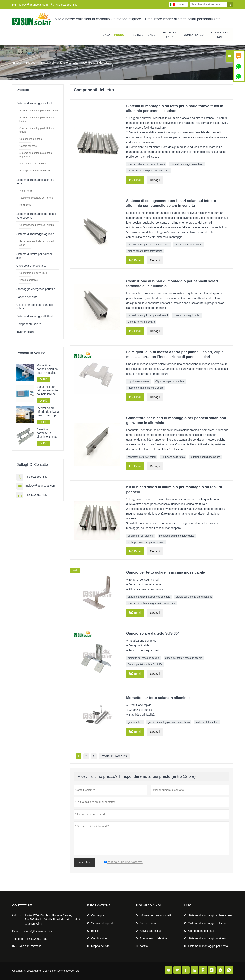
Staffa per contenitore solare (35, 171)
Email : (17, 932)
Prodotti (121, 35)
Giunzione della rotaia (173, 457)
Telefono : (18, 939)
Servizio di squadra (103, 924)
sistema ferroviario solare (141, 322)
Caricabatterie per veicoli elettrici (37, 225)
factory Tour (170, 35)
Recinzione (25, 205)
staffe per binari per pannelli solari (146, 543)
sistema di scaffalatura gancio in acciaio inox (152, 604)
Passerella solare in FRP (33, 164)
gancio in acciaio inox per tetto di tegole (149, 597)
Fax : (15, 947)
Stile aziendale (149, 924)
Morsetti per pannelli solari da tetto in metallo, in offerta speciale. (48, 370)
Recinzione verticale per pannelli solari (37, 244)
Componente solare (29, 324)
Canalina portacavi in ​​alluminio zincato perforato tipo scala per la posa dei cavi (47, 434)
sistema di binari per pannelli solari (146, 165)
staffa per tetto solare (207, 722)
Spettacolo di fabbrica (153, 939)
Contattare (22, 906)
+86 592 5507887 (36, 495)
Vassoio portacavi (29, 280)
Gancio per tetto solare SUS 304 (145, 665)
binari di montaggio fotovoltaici (187, 165)
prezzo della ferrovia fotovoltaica (145, 251)
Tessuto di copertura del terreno (36, 198)
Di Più (43, 380)
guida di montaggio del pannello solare (148, 245)
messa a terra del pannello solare (146, 388)
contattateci (194, 35)
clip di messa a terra (139, 382)
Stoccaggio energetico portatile (36, 289)
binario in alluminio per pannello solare (148, 171)
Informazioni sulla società (155, 916)
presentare (84, 863)
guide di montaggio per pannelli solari (148, 316)
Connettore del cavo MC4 (33, 273)
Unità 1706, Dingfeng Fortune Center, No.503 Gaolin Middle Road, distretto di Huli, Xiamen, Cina (53, 920)
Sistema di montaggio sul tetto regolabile (36, 155)
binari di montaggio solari (187, 316)
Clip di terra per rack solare (170, 382)
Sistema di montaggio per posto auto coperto (216, 946)
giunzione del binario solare (205, 457)
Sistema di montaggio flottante (35, 317)
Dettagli (155, 180)
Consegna (98, 916)
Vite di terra (26, 191)
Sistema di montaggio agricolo (35, 234)
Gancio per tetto (28, 146)
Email (135, 180)
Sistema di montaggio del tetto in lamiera (37, 120)
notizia (95, 931)
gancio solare (135, 722)
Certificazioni (99, 939)
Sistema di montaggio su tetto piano (39, 111)
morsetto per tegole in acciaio (144, 658)
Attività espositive (150, 931)
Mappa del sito (100, 946)
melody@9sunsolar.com (33, 5)
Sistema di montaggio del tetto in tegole (37, 130)
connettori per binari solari (142, 457)
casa (106, 35)
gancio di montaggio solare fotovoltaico (169, 722)
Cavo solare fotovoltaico (31, 266)
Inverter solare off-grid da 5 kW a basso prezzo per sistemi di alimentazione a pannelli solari (48, 412)
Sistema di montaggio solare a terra (210, 916)
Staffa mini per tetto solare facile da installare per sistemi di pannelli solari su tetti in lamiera (48, 391)
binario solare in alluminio (189, 245)
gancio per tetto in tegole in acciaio (184, 658)
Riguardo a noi (220, 35)
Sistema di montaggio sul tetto (60, 63)
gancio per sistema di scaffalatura (194, 597)
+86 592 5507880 (67, 5)
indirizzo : (18, 916)
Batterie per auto (27, 297)
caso (151, 35)
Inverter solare (25, 332)
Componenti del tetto (31, 139)
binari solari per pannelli (141, 536)
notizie (138, 35)
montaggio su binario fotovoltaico (177, 536)
